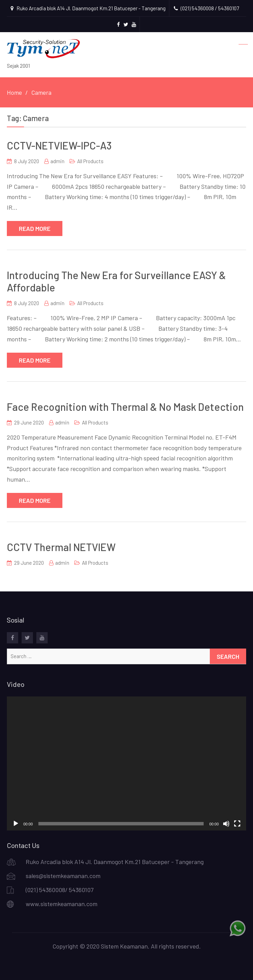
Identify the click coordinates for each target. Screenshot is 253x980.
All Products (90, 161)
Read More (35, 228)
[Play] (16, 824)
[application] (126, 764)
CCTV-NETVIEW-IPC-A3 (59, 145)
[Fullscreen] (237, 824)
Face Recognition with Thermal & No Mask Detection (125, 407)
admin (57, 161)
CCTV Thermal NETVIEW (61, 547)
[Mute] (226, 824)
